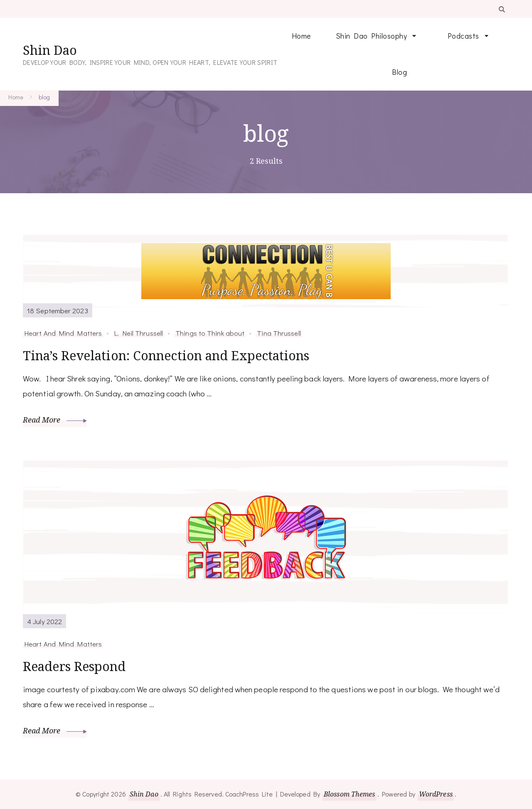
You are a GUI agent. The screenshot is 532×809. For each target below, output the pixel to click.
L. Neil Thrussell (139, 333)
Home (301, 36)
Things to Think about (210, 333)
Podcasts (463, 36)
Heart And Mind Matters (63, 333)
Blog (399, 72)
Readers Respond (74, 666)
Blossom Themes (349, 794)
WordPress (436, 794)
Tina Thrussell (279, 333)
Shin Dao (50, 50)
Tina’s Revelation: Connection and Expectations (166, 355)
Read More (55, 420)
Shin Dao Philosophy (372, 36)
